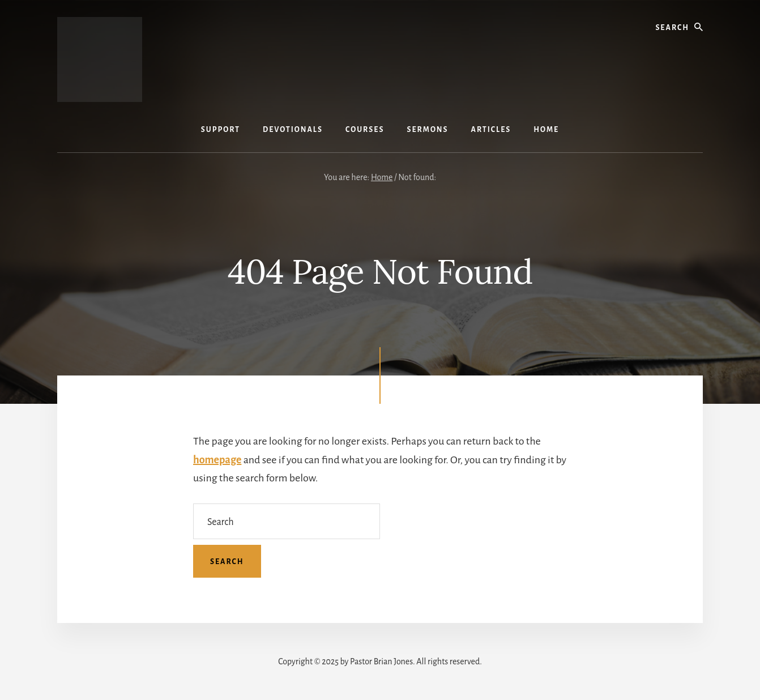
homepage (217, 460)
